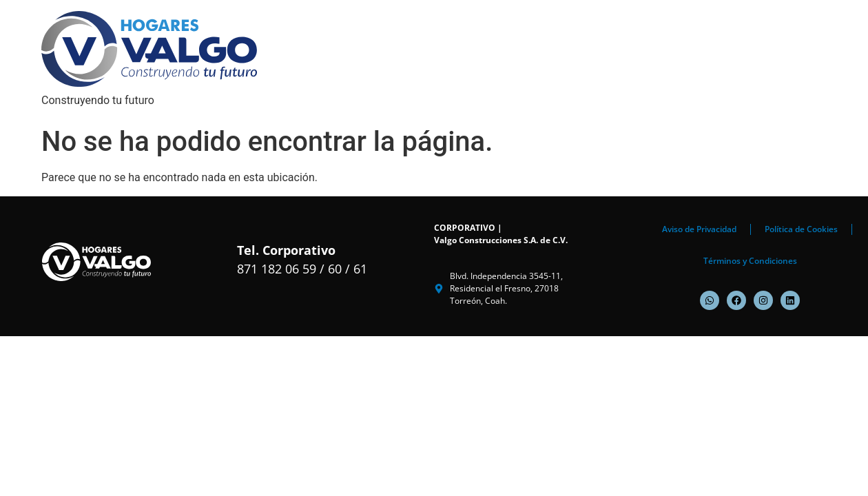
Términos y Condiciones (750, 261)
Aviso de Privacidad (699, 229)
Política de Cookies (801, 229)
